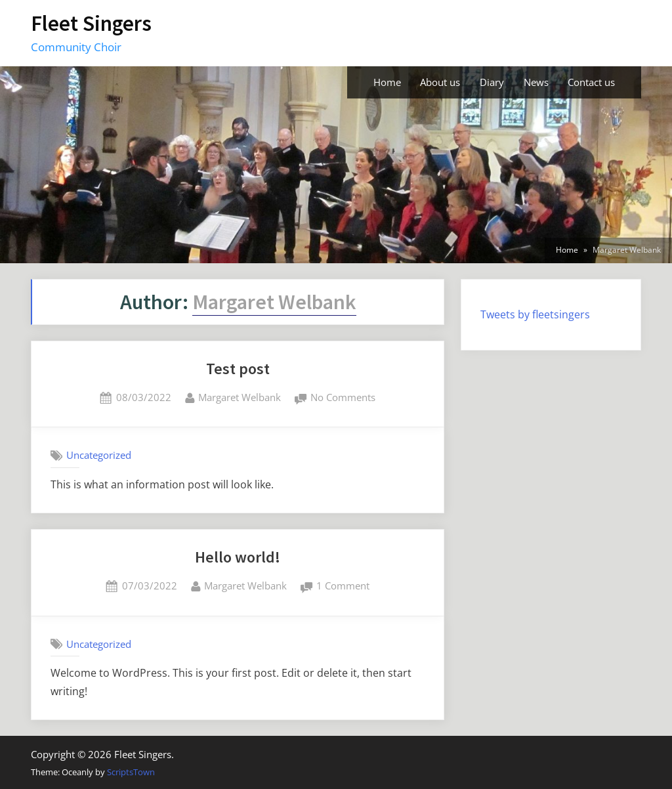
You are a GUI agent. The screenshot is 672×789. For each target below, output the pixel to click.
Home (387, 82)
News (536, 82)
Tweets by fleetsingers (535, 314)
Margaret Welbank (240, 396)
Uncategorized (99, 455)
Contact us (591, 82)
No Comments (343, 398)
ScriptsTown (131, 772)
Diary (492, 82)
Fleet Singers (91, 23)
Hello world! (238, 557)
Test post (238, 369)
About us (440, 82)
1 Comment (343, 586)
